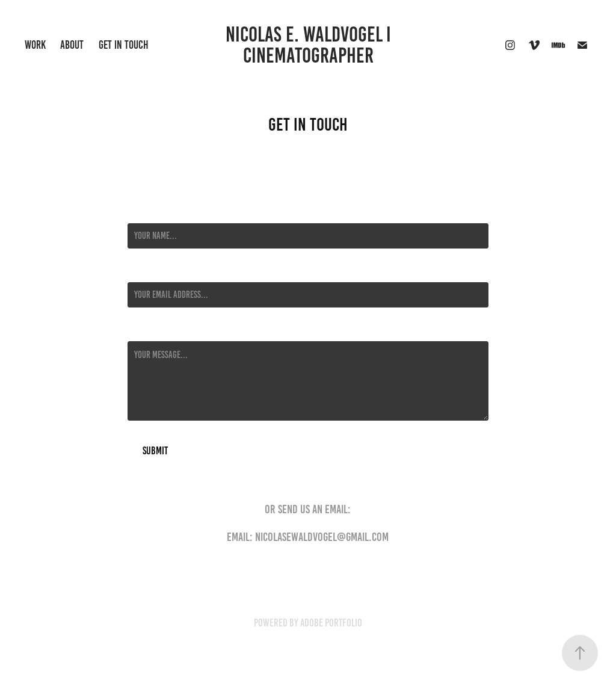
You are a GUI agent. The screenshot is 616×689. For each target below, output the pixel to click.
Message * (144, 330)
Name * (139, 212)
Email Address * (155, 271)
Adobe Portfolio (331, 623)
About (72, 45)
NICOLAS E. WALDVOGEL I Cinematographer (313, 45)
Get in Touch (124, 45)
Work (35, 45)
